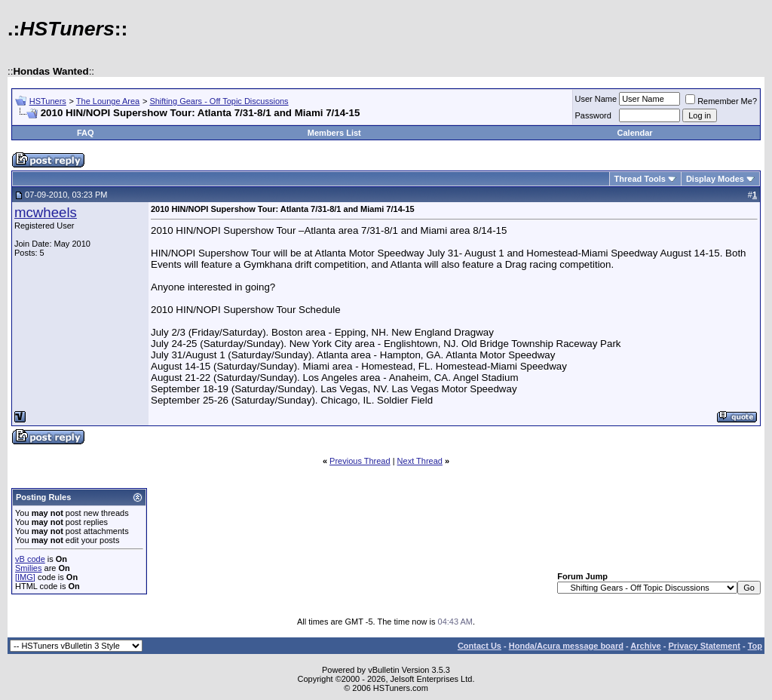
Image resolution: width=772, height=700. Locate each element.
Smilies (28, 568)
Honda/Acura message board (566, 646)
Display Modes (715, 179)
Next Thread (420, 461)
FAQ (86, 133)
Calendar (635, 133)
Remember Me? (721, 101)
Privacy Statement (704, 646)
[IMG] (25, 577)
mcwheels (46, 212)
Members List (334, 133)
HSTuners (48, 101)
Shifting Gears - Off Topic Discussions (219, 101)
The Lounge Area (108, 101)
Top (755, 646)
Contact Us (479, 646)
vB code (30, 559)
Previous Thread (360, 461)
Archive (645, 646)
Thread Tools (640, 179)
